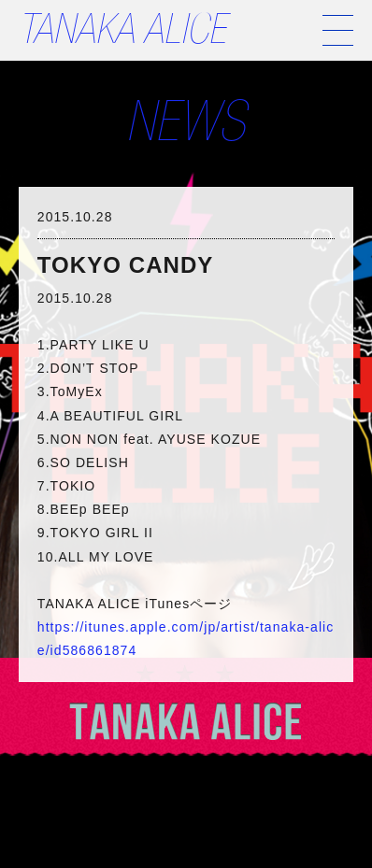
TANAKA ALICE (122, 34)
